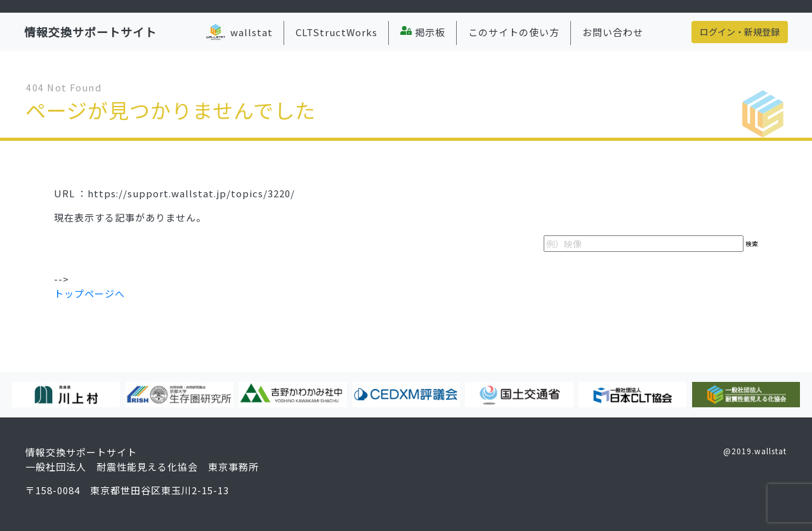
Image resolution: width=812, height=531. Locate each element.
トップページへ (89, 293)
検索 (752, 244)
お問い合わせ (613, 32)
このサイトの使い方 (514, 32)
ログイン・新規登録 (740, 32)
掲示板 (423, 32)
